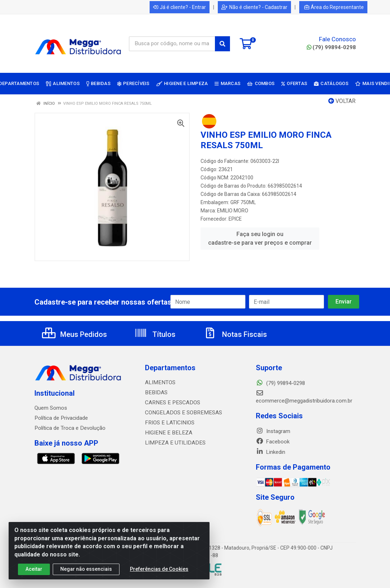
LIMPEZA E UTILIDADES (173, 443)
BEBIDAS (155, 392)
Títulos (155, 334)
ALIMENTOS (159, 382)
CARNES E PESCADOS (171, 403)
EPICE (235, 219)
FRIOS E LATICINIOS (169, 423)
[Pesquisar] (222, 44)
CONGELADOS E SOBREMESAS (181, 413)
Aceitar (34, 570)
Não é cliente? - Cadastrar (254, 7)
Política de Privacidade (61, 418)
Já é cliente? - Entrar (180, 7)
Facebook (273, 442)
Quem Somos (51, 408)
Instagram (273, 431)
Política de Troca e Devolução (69, 428)
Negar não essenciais (86, 570)
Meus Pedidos (74, 334)
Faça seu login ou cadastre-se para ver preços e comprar (260, 238)
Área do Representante (334, 7)
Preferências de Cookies (159, 570)
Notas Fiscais (235, 334)
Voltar (342, 101)
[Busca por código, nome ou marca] (172, 44)
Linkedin (271, 452)
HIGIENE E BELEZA (167, 433)
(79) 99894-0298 (331, 47)
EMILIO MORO (233, 211)
